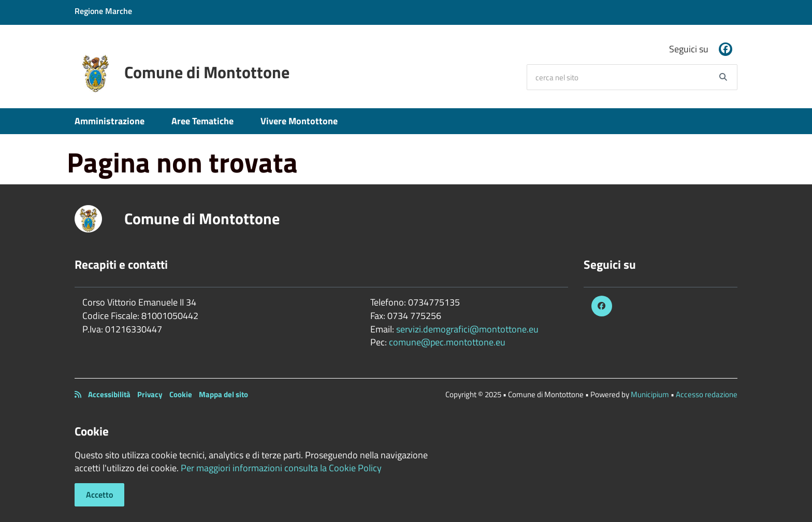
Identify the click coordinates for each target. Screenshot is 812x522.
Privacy (150, 394)
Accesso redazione (707, 394)
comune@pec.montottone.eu (447, 342)
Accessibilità (109, 394)
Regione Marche (103, 11)
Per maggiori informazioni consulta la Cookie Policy (281, 468)
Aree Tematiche (202, 121)
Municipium (650, 394)
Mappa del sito (223, 394)
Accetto (99, 495)
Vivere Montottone (299, 121)
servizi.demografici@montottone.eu (467, 329)
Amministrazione (110, 121)
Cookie (181, 394)
